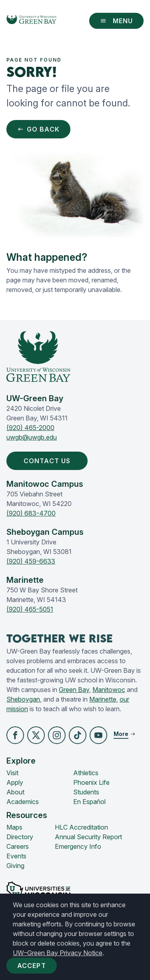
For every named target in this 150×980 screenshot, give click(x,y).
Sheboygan (23, 699)
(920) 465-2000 (30, 428)
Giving (15, 866)
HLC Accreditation (81, 827)
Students (86, 792)
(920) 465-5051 (30, 609)
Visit (12, 773)
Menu (116, 21)
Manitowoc (109, 690)
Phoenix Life (91, 782)
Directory (20, 837)
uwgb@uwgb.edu (32, 437)
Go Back (38, 129)
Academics (23, 802)
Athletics (86, 773)
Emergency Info (78, 846)
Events (16, 856)
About (15, 792)
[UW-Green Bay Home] (31, 21)
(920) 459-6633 (31, 561)
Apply (15, 782)
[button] (15, 735)
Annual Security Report (88, 837)
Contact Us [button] (49, 461)
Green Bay (74, 690)
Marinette (103, 699)
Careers (18, 846)
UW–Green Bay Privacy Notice (58, 953)
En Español (89, 802)
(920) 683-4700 (31, 513)
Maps (14, 827)
